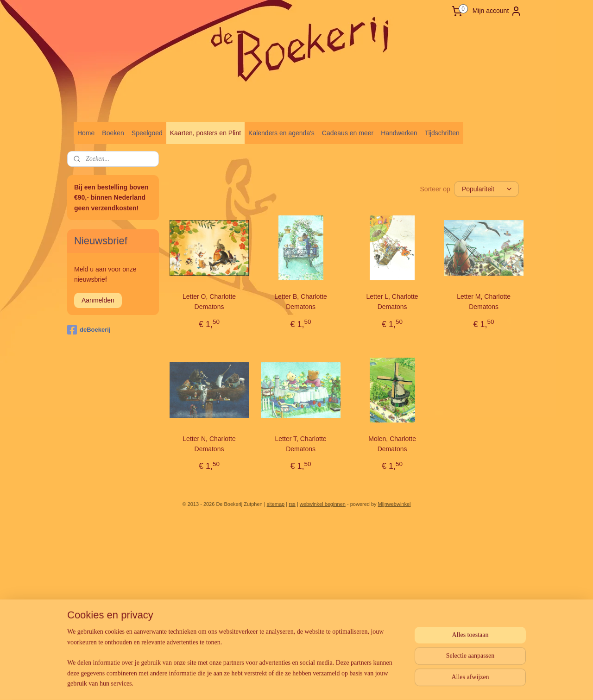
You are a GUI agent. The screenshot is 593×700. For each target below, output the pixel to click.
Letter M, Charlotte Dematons (484, 302)
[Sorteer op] (486, 189)
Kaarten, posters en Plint (205, 133)
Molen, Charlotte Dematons (392, 444)
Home (86, 133)
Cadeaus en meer (348, 133)
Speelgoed (147, 133)
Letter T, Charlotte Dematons (301, 444)
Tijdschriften (442, 133)
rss (292, 504)
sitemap (276, 504)
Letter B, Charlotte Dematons (301, 302)
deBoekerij (89, 330)
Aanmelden (98, 300)
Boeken (113, 133)
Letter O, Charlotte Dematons (209, 302)
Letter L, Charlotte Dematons (392, 302)
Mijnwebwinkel (394, 504)
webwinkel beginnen (323, 504)
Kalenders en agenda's (281, 133)
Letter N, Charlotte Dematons (209, 444)
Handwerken (399, 133)
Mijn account (497, 11)
